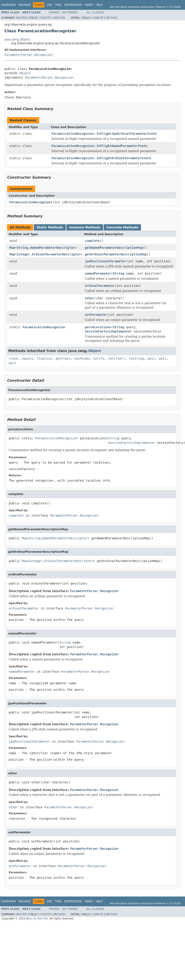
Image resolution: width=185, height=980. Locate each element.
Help (99, 5)
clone (13, 359)
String (23, 248)
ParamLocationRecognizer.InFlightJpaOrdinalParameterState (104, 134)
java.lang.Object (17, 39)
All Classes (95, 12)
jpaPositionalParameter (105, 261)
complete (92, 241)
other (89, 298)
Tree (58, 5)
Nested (21, 18)
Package (24, 5)
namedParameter (98, 273)
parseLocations (98, 327)
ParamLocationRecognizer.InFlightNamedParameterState (99, 146)
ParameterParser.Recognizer (29, 55)
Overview (8, 5)
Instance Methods (85, 227)
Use (49, 5)
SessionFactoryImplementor (108, 331)
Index (89, 5)
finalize (44, 359)
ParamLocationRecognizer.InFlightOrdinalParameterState (101, 158)
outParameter (96, 315)
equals (27, 359)
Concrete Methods (122, 227)
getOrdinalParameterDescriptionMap (116, 254)
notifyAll (117, 359)
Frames (54, 12)
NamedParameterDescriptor (53, 248)
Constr (45, 18)
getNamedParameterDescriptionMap (114, 248)
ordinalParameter (100, 286)
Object (25, 73)
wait (151, 359)
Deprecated (73, 5)
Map (12, 248)
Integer (23, 254)
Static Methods (50, 227)
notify (99, 359)
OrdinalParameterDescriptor (56, 254)
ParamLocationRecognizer (31, 202)
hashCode (82, 359)
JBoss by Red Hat (37, 919)
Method (59, 18)
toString (136, 359)
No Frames (70, 12)
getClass (63, 359)
